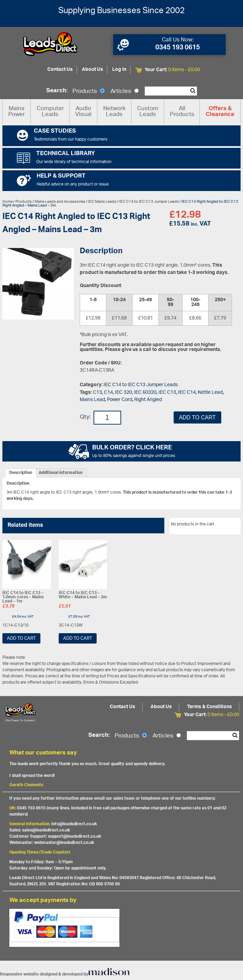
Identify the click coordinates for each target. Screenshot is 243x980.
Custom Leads (148, 112)
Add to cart (197, 417)
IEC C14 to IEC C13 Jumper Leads (149, 202)
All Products (182, 112)
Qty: (85, 417)
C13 (97, 393)
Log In (119, 70)
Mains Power (17, 112)
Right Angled (148, 400)
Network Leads (114, 112)
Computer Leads (50, 112)
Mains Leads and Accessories (60, 202)
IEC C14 (187, 393)
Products (89, 92)
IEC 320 (123, 393)
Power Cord (120, 400)
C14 (108, 393)
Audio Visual (83, 112)
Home (8, 202)
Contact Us (60, 70)
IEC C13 (167, 393)
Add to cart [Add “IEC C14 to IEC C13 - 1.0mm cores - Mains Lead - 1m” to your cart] (21, 639)
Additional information (61, 473)
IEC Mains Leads (102, 202)
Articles (125, 92)
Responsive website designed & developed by (65, 974)
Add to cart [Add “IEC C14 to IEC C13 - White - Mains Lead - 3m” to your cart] (78, 639)
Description (21, 473)
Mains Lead (92, 400)
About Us (93, 70)
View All (228, 525)
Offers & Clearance (220, 112)
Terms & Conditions (210, 707)
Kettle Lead (210, 393)
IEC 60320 (145, 393)
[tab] (21, 473)
